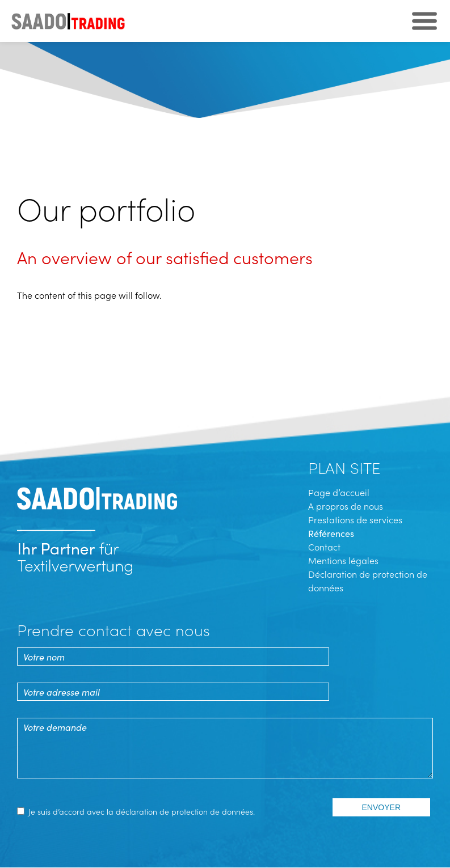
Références (331, 533)
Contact (324, 547)
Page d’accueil (339, 492)
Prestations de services (355, 519)
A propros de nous (346, 506)
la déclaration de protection (157, 811)
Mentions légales (343, 560)
